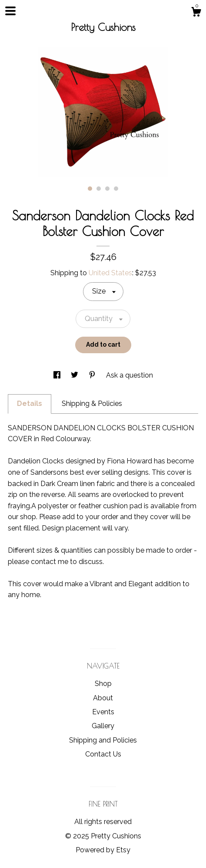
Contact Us (103, 754)
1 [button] (90, 189)
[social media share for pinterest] (93, 375)
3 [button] (107, 189)
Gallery (103, 726)
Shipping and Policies (103, 740)
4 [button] (116, 189)
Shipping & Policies (92, 404)
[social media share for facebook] (58, 375)
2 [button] (99, 189)
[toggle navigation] (10, 11)
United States (110, 273)
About (103, 698)
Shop (103, 684)
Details (30, 404)
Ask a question (130, 375)
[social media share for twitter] (75, 375)
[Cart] (196, 13)
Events (103, 712)
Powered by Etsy (103, 850)
